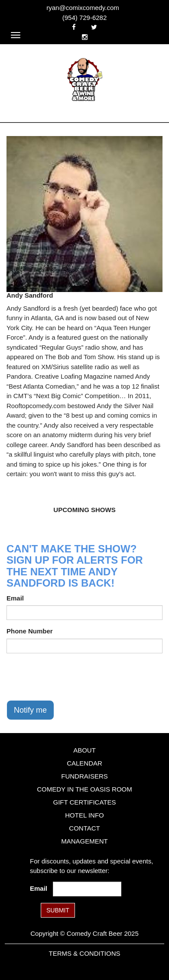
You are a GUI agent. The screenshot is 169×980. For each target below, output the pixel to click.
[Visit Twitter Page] (94, 27)
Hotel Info (84, 815)
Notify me (30, 710)
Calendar (84, 763)
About (84, 750)
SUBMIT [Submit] (58, 910)
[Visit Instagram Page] (85, 37)
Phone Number (30, 631)
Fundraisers (84, 776)
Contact (84, 828)
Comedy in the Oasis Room (84, 789)
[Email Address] (87, 889)
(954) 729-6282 (85, 18)
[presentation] (72, 677)
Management (84, 841)
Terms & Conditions (84, 953)
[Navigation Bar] (16, 35)
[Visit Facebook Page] (74, 27)
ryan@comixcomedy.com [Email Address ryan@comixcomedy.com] (83, 8)
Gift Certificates (84, 802)
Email (15, 598)
